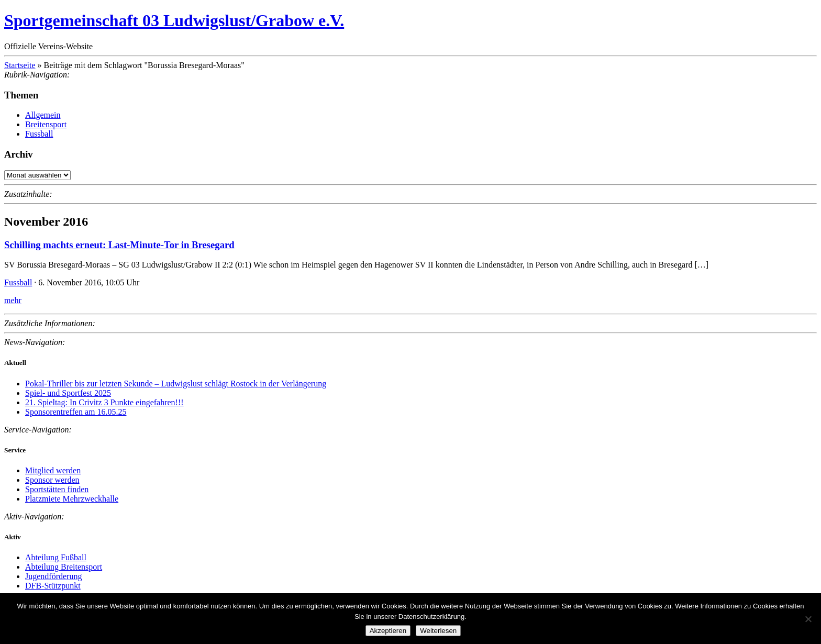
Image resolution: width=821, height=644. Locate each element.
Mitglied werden (53, 470)
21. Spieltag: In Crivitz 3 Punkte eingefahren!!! (104, 402)
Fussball (39, 134)
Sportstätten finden (57, 489)
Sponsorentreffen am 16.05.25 (76, 412)
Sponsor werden (52, 480)
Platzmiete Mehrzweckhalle (72, 499)
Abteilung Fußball (56, 557)
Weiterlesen (438, 631)
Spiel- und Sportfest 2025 (68, 393)
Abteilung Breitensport (64, 567)
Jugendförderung (53, 576)
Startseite (20, 65)
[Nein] (808, 619)
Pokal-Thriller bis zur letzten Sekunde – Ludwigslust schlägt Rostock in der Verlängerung (176, 384)
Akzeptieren (388, 631)
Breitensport (46, 124)
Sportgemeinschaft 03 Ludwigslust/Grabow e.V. (174, 20)
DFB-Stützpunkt (53, 586)
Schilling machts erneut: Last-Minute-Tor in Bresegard (119, 245)
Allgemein (43, 115)
